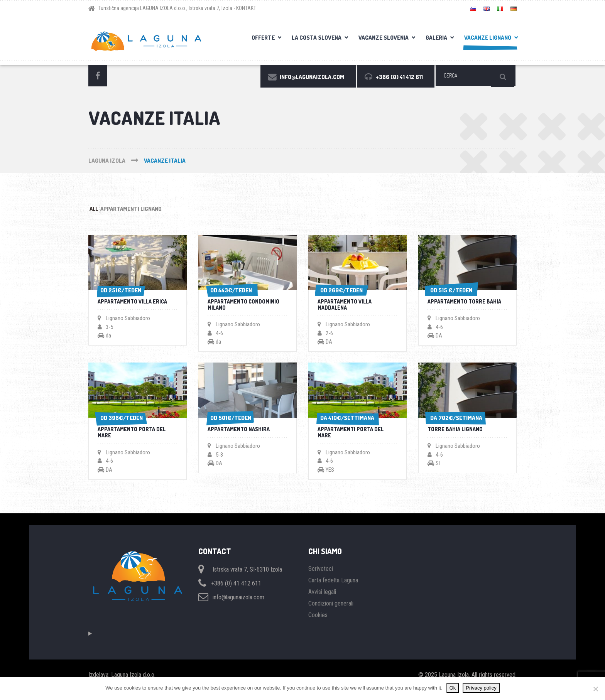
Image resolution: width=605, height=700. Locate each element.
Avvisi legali (322, 601)
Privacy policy (481, 688)
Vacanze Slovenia (384, 38)
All (101, 210)
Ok (453, 688)
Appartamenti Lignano (153, 210)
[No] (595, 689)
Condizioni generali (331, 613)
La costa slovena (317, 38)
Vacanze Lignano (488, 38)
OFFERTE (263, 38)
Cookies (318, 625)
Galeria (436, 38)
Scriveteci (321, 578)
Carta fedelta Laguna (333, 590)
